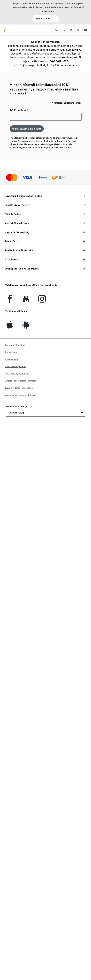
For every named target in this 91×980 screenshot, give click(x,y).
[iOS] (10, 327)
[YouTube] (26, 301)
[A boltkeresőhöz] (64, 30)
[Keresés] (57, 30)
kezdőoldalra (63, 54)
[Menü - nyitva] (85, 30)
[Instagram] (42, 301)
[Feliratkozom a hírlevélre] (27, 129)
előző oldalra (38, 54)
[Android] (26, 327)
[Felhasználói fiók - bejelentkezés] (71, 30)
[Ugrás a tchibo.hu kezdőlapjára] (6, 30)
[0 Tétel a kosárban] (78, 30)
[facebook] (10, 301)
